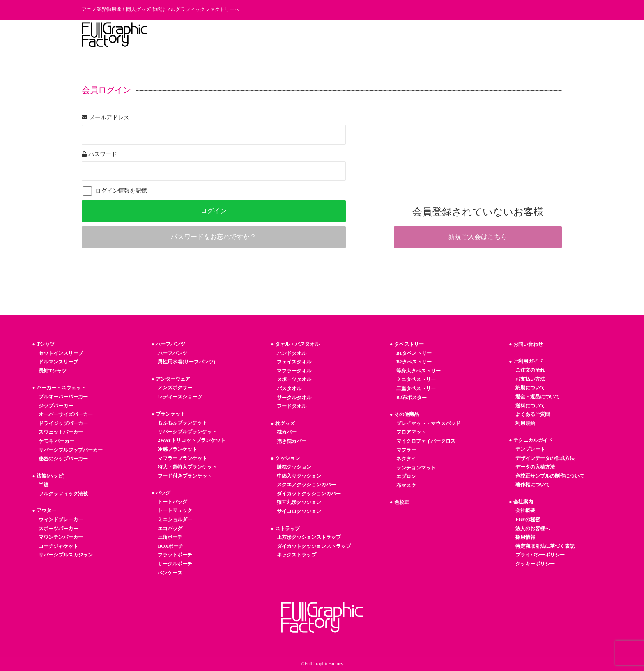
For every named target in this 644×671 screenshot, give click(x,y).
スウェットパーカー (61, 432)
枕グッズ (285, 423)
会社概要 (525, 510)
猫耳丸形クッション (299, 502)
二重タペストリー (416, 388)
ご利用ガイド (278, 34)
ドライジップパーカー (63, 423)
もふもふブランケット (182, 423)
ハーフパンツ (170, 344)
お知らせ (415, 34)
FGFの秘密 (528, 519)
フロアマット (411, 432)
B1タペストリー (414, 353)
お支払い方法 (530, 379)
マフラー (406, 450)
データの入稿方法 (535, 467)
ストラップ (287, 529)
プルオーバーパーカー (63, 397)
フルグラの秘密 (372, 34)
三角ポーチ (170, 537)
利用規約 (525, 423)
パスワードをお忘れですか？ (214, 237)
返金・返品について (538, 397)
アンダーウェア (173, 379)
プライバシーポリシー (540, 555)
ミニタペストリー (416, 379)
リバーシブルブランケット (187, 432)
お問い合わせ (540, 34)
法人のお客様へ (492, 34)
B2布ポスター (412, 398)
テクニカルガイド (533, 440)
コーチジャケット (58, 546)
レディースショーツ (180, 397)
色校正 (402, 502)
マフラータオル (294, 371)
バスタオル (289, 388)
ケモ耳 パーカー (56, 441)
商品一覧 (238, 34)
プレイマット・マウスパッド (428, 423)
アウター (46, 510)
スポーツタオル (294, 379)
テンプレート (324, 34)
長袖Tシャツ (53, 371)
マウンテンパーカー (61, 537)
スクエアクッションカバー (306, 485)
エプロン (406, 476)
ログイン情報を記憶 (115, 191)
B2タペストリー (414, 362)
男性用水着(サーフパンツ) (186, 362)
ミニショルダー (175, 519)
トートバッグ (172, 502)
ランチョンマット (416, 468)
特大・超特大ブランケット (187, 467)
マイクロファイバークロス (426, 441)
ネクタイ (406, 459)
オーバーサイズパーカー (66, 414)
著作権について (533, 485)
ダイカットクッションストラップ (314, 546)
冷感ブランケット (177, 449)
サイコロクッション (299, 511)
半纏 (44, 485)
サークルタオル (294, 398)
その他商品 (407, 414)
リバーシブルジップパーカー (71, 450)
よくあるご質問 (533, 414)
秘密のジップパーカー (63, 459)
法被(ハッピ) (51, 476)
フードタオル (292, 406)
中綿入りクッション (299, 476)
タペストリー (409, 344)
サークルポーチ (175, 564)
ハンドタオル (292, 353)
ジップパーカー (56, 406)
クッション (287, 458)
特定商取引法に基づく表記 (545, 546)
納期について (530, 388)
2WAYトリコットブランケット (192, 440)
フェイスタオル (294, 362)
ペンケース (170, 573)
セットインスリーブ (61, 353)
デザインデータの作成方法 (545, 458)
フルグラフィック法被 (63, 494)
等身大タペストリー (419, 371)
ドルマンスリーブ (58, 362)
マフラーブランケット (182, 458)
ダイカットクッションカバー (309, 494)
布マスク (406, 485)
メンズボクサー (175, 388)
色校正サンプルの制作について (550, 476)
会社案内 (523, 502)
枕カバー (287, 432)
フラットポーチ (175, 555)
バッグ (163, 493)
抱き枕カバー (292, 441)
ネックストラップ (297, 555)
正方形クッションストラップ (309, 537)
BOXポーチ (170, 546)
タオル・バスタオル (297, 344)
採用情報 (449, 34)
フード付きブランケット (185, 476)
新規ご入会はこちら (478, 237)
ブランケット (170, 414)
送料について (530, 406)
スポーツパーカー (58, 529)
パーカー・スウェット (61, 388)
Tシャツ (46, 344)
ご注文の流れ (530, 370)
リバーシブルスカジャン (66, 555)
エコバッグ (170, 529)
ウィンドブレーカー (61, 519)
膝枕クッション (294, 467)
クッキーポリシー (535, 564)
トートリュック (175, 510)
